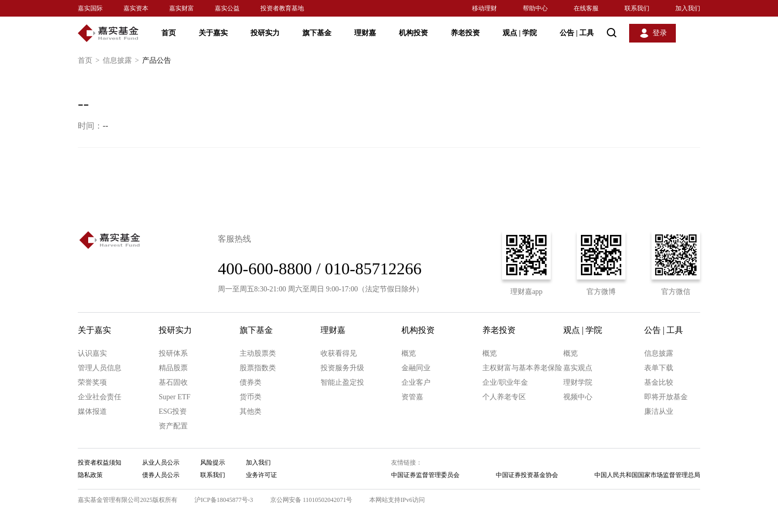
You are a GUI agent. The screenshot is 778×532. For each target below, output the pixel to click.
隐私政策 (90, 475)
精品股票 (173, 368)
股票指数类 (258, 368)
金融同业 (416, 368)
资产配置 (173, 426)
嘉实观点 (578, 368)
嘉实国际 (90, 8)
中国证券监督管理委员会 (425, 475)
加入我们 (688, 8)
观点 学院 (520, 33)
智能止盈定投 (342, 382)
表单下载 (659, 368)
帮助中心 (535, 8)
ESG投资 (173, 411)
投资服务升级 (342, 368)
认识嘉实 (92, 353)
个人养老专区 (504, 397)
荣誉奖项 (92, 382)
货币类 (251, 397)
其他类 (251, 411)
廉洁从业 (659, 411)
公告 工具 (577, 33)
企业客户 (416, 382)
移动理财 (484, 8)
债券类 (251, 382)
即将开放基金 (666, 397)
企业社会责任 (100, 397)
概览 (409, 353)
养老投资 (465, 33)
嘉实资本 (136, 8)
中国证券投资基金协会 (527, 475)
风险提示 (213, 463)
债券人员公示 (161, 475)
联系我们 (637, 8)
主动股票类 (258, 353)
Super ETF (175, 397)
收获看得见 (339, 353)
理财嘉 (365, 33)
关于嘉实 (213, 33)
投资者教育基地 (282, 8)
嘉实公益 (227, 8)
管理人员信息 (100, 368)
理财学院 (578, 382)
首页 (169, 33)
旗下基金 (317, 33)
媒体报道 (92, 411)
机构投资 (413, 33)
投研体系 (173, 353)
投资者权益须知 (100, 463)
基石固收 (173, 382)
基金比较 (659, 382)
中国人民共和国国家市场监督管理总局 (647, 475)
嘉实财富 (182, 8)
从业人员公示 (161, 463)
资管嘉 (412, 397)
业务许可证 (261, 475)
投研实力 (265, 33)
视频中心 (578, 397)
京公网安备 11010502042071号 (311, 500)
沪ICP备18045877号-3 (224, 500)
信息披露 (122, 61)
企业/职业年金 (505, 382)
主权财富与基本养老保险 (522, 368)
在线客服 (586, 8)
